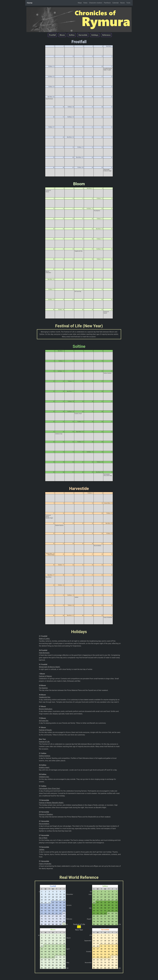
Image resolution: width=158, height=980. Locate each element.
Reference (106, 35)
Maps (80, 3)
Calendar (116, 3)
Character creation (96, 3)
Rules (85, 3)
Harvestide (83, 35)
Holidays (95, 35)
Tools (128, 3)
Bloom (62, 35)
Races (123, 3)
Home (30, 3)
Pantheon (107, 3)
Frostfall (52, 35)
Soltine (72, 35)
